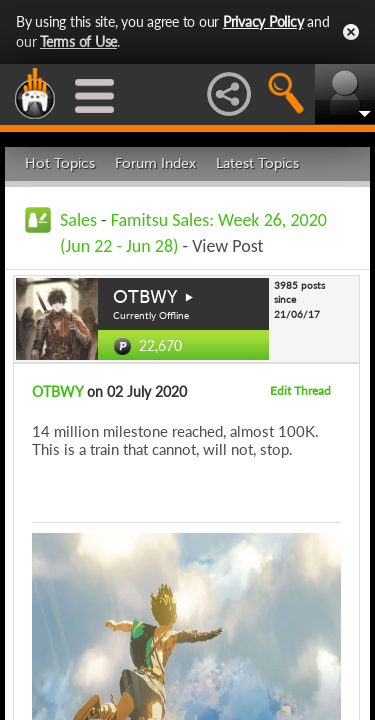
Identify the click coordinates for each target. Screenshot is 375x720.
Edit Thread (300, 390)
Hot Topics (60, 163)
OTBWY (145, 297)
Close (351, 32)
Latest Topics (257, 163)
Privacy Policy (263, 21)
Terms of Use (78, 41)
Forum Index (155, 163)
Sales (78, 220)
